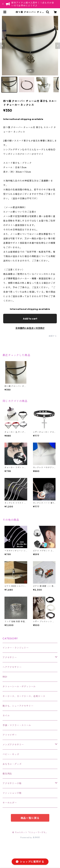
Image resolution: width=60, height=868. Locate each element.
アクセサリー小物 (12, 783)
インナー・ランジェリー (16, 648)
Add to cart (30, 319)
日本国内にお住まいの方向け (30, 328)
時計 (5, 677)
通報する (53, 336)
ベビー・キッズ (11, 754)
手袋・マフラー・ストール (17, 725)
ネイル (6, 716)
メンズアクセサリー (13, 745)
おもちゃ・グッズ (12, 764)
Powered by (30, 837)
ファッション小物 (12, 793)
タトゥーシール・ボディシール (19, 686)
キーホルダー (10, 803)
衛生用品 (7, 774)
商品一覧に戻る (30, 818)
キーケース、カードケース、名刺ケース (24, 696)
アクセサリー (10, 657)
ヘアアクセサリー (12, 667)
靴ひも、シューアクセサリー (18, 706)
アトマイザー (10, 735)
